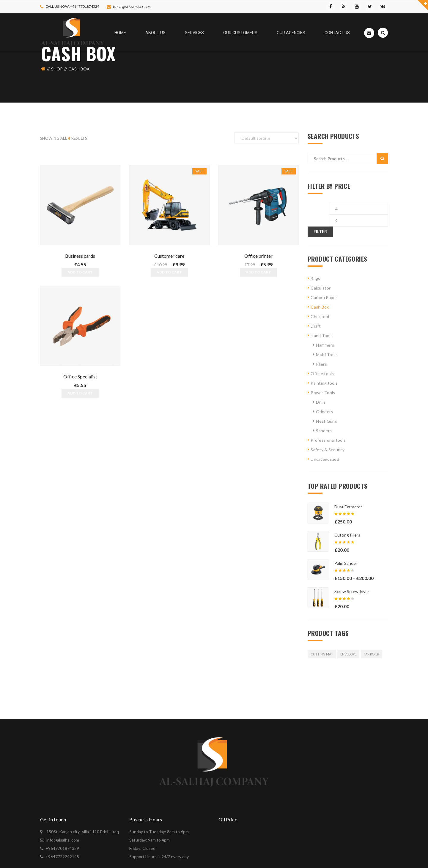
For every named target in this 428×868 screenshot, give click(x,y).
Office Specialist (80, 376)
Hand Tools (322, 335)
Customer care (169, 256)
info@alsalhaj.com (132, 7)
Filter (320, 231)
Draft (316, 326)
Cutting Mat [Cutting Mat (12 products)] (322, 654)
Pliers (321, 364)
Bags (315, 278)
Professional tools (328, 440)
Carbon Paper (324, 297)
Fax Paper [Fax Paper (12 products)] (372, 654)
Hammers (325, 345)
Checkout (320, 316)
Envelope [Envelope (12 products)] (348, 654)
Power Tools (323, 393)
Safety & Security (328, 450)
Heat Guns (326, 421)
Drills (321, 402)
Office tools (322, 374)
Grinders (324, 412)
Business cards (80, 256)
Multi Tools (327, 354)
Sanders (324, 431)
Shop (57, 69)
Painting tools (324, 383)
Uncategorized (325, 459)
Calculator (321, 288)
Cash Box (320, 307)
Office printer (258, 256)
